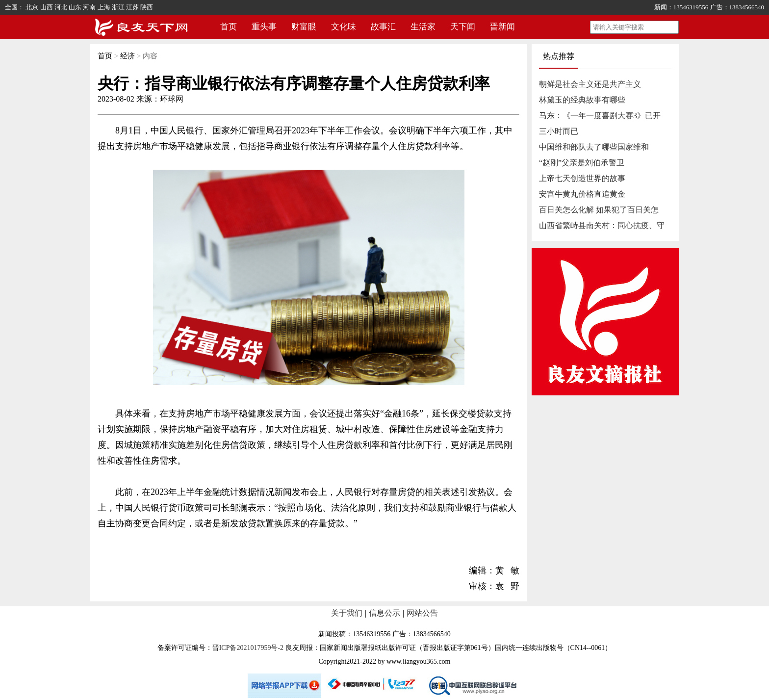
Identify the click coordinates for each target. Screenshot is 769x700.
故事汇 (383, 27)
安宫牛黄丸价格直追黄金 (582, 194)
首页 (229, 27)
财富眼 (304, 27)
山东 (75, 7)
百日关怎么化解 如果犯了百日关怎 (599, 210)
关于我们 (347, 613)
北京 (32, 7)
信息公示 (384, 613)
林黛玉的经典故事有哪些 (582, 100)
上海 (104, 7)
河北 (61, 7)
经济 (128, 56)
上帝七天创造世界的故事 (582, 178)
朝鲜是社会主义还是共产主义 (590, 84)
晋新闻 (502, 27)
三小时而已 (559, 131)
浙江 (118, 7)
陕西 (147, 7)
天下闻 (463, 27)
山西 (47, 7)
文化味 (344, 27)
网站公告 (422, 613)
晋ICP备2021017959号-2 (248, 648)
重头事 (264, 27)
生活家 (423, 27)
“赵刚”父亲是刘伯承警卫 (582, 163)
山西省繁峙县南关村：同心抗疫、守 (602, 225)
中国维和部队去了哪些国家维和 (594, 147)
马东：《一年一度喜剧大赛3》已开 (600, 116)
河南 (89, 7)
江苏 (132, 7)
